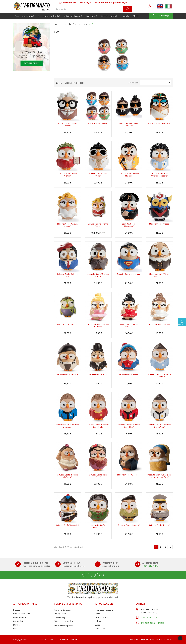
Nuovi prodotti (19, 617)
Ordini (97, 614)
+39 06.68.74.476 (150, 566)
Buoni (97, 625)
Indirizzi (98, 621)
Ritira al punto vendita (63, 621)
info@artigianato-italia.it (152, 623)
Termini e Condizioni (63, 610)
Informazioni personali (104, 610)
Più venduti (18, 621)
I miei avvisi (100, 629)
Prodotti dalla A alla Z (22, 614)
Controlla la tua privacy (64, 626)
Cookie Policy (60, 617)
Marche (16, 625)
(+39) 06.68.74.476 (149, 618)
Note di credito (101, 617)
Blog (15, 629)
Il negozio (17, 610)
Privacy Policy (60, 614)
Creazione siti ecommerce (141, 640)
